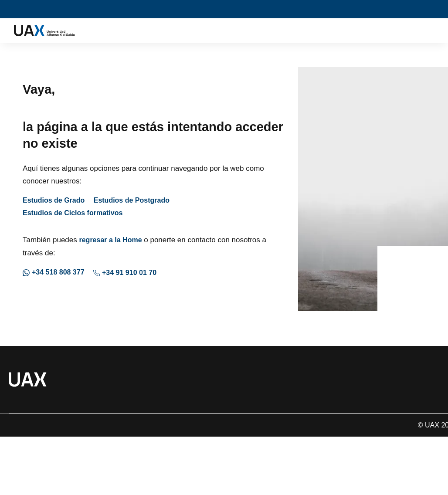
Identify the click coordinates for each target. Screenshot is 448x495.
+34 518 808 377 (54, 272)
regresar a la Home (110, 240)
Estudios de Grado (54, 200)
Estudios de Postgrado (132, 200)
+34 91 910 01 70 (125, 273)
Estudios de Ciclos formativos (73, 213)
